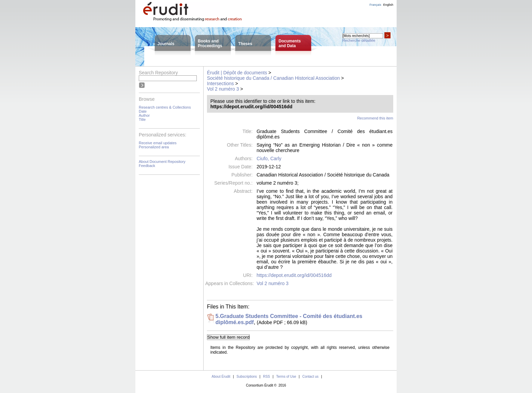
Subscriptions (247, 377)
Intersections (220, 83)
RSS (267, 377)
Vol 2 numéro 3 (223, 89)
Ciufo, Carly (269, 158)
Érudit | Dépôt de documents (237, 73)
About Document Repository (162, 162)
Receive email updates (158, 143)
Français (375, 5)
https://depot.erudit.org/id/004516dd (294, 275)
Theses (245, 44)
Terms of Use (286, 377)
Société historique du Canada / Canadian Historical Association (273, 78)
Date (143, 111)
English (388, 5)
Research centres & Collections (165, 107)
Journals (166, 44)
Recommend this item (375, 118)
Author (144, 115)
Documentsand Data (290, 43)
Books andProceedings (210, 43)
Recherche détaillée (359, 40)
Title (142, 119)
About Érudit (221, 377)
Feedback (147, 166)
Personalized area (154, 147)
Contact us (310, 377)
